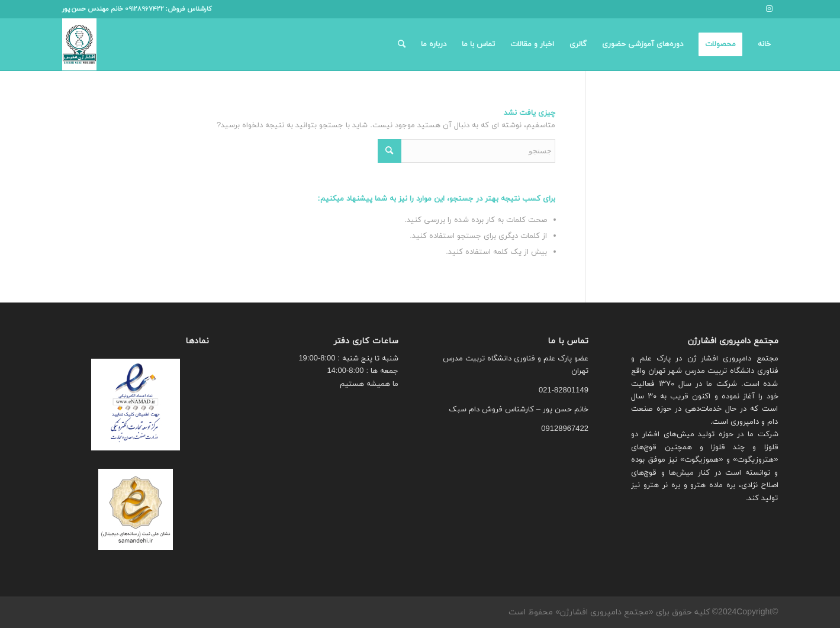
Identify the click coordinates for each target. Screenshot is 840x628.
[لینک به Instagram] (770, 9)
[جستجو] (402, 44)
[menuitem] (764, 44)
